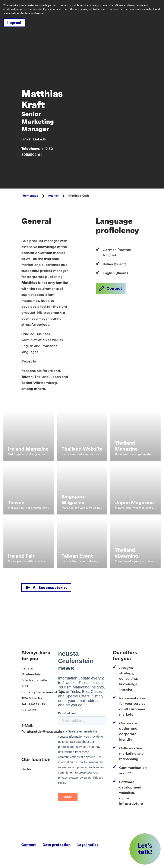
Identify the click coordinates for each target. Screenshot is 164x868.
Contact (29, 845)
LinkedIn (40, 139)
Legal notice (88, 845)
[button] (111, 288)
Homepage (31, 196)
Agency (53, 196)
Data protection (56, 845)
